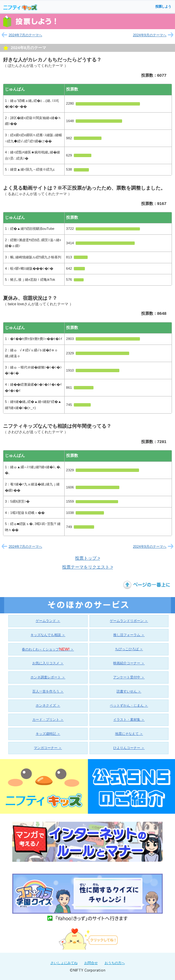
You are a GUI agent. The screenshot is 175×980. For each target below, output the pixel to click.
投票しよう (163, 6)
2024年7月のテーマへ (25, 35)
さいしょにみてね (64, 963)
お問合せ (91, 963)
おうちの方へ (115, 963)
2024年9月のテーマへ (150, 35)
